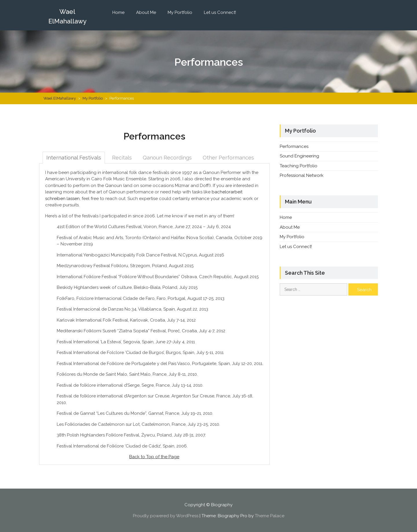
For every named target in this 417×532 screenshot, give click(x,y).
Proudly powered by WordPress (166, 516)
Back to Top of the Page (154, 457)
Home (118, 12)
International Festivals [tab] (74, 158)
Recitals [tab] (122, 158)
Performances (294, 146)
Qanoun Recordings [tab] (167, 158)
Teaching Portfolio (299, 166)
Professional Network (302, 175)
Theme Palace (270, 516)
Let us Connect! (220, 12)
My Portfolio (180, 12)
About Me (146, 12)
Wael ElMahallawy (67, 16)
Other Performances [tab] (228, 158)
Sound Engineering (299, 156)
